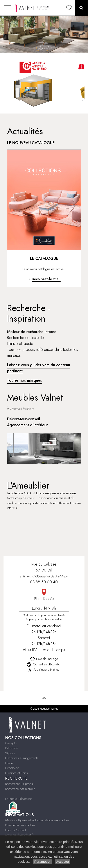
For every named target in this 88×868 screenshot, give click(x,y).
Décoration (12, 768)
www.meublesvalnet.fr (19, 835)
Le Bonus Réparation (19, 799)
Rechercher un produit (20, 784)
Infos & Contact (16, 830)
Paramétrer (42, 862)
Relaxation (12, 748)
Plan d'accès (44, 595)
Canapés (11, 743)
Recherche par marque (20, 789)
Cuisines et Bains (17, 773)
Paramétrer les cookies (20, 825)
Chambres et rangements (22, 758)
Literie (9, 763)
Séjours (10, 753)
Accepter (63, 862)
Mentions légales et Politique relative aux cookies (37, 820)
